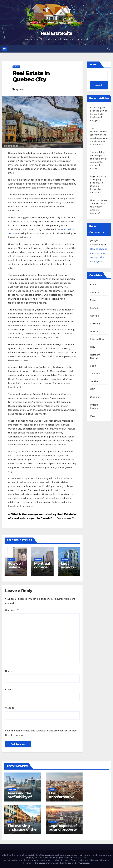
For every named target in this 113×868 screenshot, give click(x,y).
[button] (108, 49)
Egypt (93, 300)
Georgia (94, 316)
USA (92, 416)
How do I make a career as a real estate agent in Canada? (99, 207)
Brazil (93, 285)
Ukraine (94, 397)
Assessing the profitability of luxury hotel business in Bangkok (98, 114)
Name (10, 671)
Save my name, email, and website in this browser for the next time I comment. (41, 733)
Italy (93, 347)
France (94, 308)
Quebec (20, 89)
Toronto (12, 233)
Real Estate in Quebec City (31, 76)
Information (97, 339)
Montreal (66, 229)
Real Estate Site (57, 33)
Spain (93, 366)
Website (10, 708)
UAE (92, 389)
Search (94, 64)
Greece (94, 331)
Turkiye (94, 381)
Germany (95, 323)
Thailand (95, 374)
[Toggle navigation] (57, 49)
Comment (12, 610)
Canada (16, 67)
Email (9, 689)
